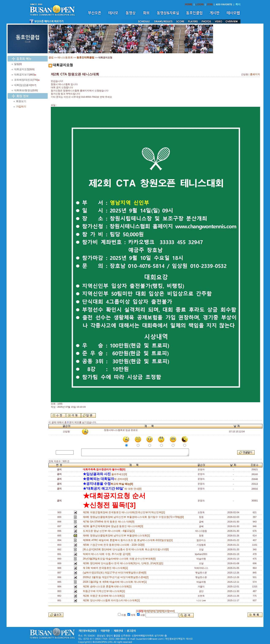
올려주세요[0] (105, 474)
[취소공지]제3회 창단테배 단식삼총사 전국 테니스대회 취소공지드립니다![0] (126, 549)
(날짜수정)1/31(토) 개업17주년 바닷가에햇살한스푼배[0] (115, 573)
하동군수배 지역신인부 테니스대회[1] (105, 591)
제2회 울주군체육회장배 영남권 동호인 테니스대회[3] (114, 526)
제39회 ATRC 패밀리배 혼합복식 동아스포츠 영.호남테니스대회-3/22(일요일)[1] (128, 540)
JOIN (210, 4)
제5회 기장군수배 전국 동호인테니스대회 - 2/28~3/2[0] (114, 545)
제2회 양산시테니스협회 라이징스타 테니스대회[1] (112, 600)
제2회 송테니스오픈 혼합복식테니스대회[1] (108, 587)
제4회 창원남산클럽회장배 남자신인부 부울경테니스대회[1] (117, 536)
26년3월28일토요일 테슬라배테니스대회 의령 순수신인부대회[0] (120, 559)
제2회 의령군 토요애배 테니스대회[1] (105, 596)
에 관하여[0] (105, 479)
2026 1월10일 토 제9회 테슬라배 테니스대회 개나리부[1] (115, 582)
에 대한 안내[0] (112, 489)
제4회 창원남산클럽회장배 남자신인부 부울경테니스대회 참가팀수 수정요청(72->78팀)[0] (134, 517)
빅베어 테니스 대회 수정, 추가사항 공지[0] (107, 554)
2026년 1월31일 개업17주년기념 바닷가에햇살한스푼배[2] (116, 577)
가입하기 (21, 107)
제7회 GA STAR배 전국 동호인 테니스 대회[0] (109, 522)
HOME (189, 4)
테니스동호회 (65, 57)
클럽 (51, 57)
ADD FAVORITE (224, 4)
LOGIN (200, 4)
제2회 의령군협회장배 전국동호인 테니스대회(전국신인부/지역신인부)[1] (125, 512)
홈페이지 (255, 74)
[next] (172, 611)
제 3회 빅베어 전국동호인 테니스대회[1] (106, 568)
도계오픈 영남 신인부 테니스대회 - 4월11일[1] (110, 531)
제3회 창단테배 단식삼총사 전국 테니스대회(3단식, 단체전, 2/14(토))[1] (124, 563)
